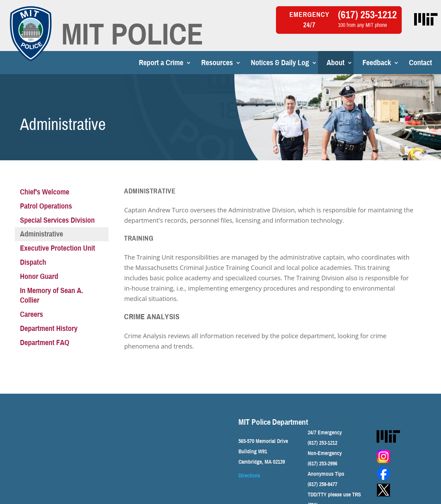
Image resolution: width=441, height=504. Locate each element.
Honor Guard (39, 276)
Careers (32, 314)
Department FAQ (45, 342)
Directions (249, 476)
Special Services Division (57, 220)
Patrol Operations (46, 206)
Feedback (354, 63)
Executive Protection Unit (58, 248)
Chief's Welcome (45, 192)
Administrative (42, 234)
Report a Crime (139, 63)
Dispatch (33, 262)
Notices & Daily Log (258, 63)
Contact (398, 63)
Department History (49, 328)
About (313, 63)
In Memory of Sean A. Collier (52, 295)
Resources (195, 63)
